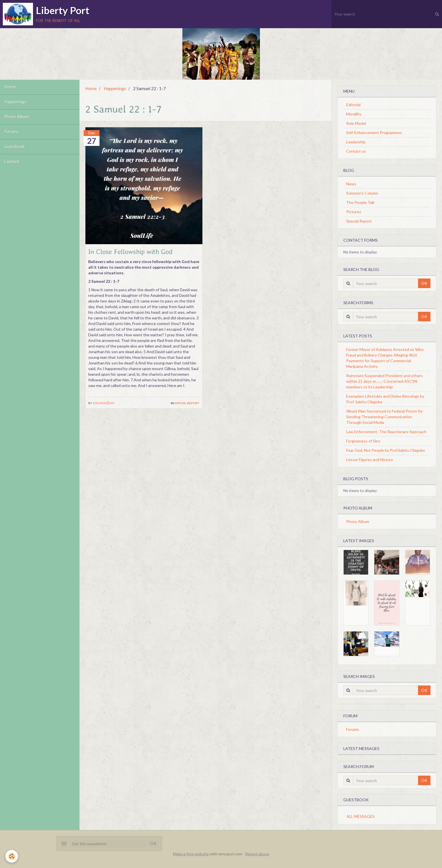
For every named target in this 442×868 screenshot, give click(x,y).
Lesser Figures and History (370, 459)
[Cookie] (12, 856)
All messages (361, 816)
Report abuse (257, 854)
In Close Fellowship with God (130, 252)
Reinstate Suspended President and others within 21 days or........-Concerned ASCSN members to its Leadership (384, 381)
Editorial (353, 105)
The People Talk (360, 202)
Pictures (354, 212)
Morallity (354, 114)
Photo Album (17, 117)
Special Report (187, 403)
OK (424, 283)
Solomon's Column (362, 193)
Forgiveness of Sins (363, 441)
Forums (11, 132)
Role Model (356, 123)
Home (10, 87)
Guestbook (15, 147)
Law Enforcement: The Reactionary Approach (386, 432)
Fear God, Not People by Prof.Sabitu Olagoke (386, 450)
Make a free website (191, 854)
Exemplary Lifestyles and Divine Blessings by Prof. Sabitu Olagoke (385, 399)
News (351, 184)
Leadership (356, 142)
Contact (12, 162)
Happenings (15, 102)
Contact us (356, 151)
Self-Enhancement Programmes (374, 133)
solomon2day (104, 403)
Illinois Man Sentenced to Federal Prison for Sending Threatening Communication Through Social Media (384, 417)
